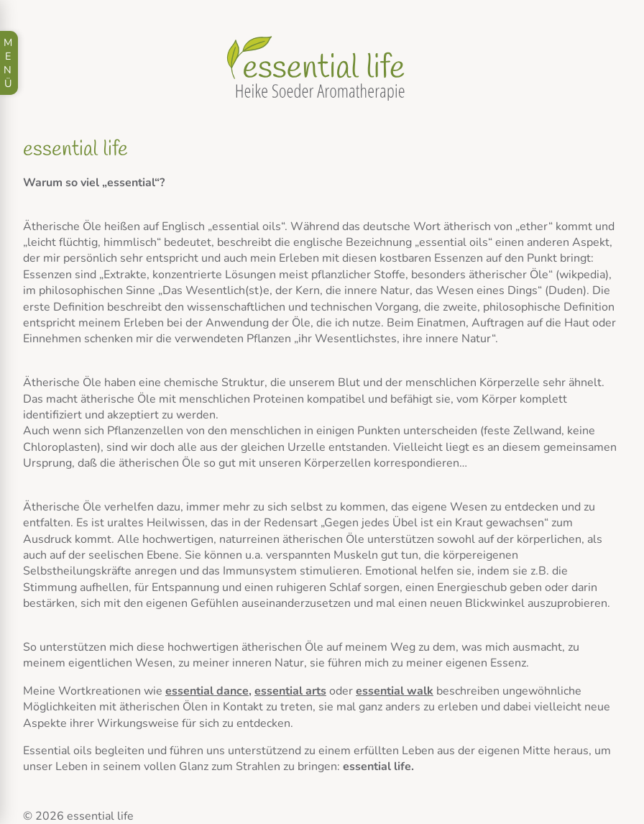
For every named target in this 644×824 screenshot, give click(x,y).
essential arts (290, 691)
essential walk (395, 691)
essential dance (207, 691)
